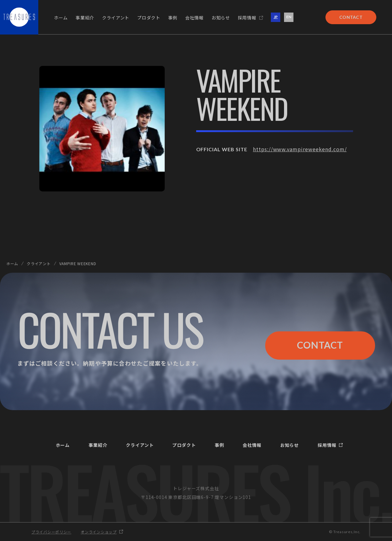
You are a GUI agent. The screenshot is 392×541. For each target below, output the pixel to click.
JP (276, 17)
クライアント (39, 263)
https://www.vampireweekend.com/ (300, 149)
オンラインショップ (99, 532)
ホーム (12, 263)
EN (289, 17)
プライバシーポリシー (51, 532)
